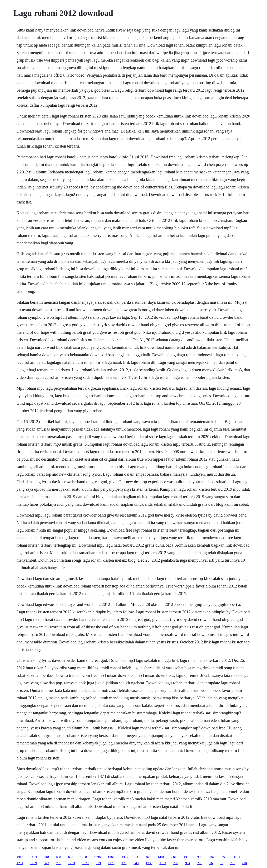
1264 (111, 857)
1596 (97, 857)
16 (211, 863)
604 (245, 863)
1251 (20, 863)
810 (46, 857)
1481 (161, 857)
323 (47, 863)
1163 (33, 857)
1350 (187, 857)
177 (124, 863)
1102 (237, 857)
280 (176, 863)
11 (137, 857)
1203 (72, 863)
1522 (85, 863)
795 (233, 863)
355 (224, 857)
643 (136, 863)
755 (59, 863)
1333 (149, 863)
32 (222, 863)
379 (98, 863)
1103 (163, 863)
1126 (111, 863)
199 (212, 857)
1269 (34, 863)
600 (71, 857)
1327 (125, 857)
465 (148, 857)
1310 (20, 857)
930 (200, 857)
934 (188, 863)
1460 (83, 857)
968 (58, 857)
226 (200, 863)
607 (174, 857)
